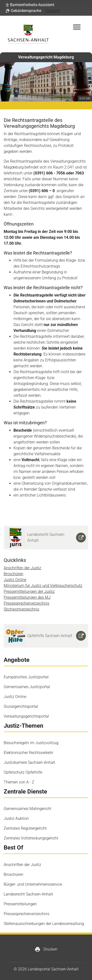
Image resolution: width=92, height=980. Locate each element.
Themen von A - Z (19, 782)
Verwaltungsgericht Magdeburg (46, 57)
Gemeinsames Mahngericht (27, 809)
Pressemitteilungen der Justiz (29, 591)
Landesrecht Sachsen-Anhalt (28, 894)
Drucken (46, 949)
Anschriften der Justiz (22, 568)
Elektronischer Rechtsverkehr (28, 753)
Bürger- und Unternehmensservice (33, 884)
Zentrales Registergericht (25, 828)
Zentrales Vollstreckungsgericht (31, 838)
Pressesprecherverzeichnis (26, 603)
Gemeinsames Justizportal (27, 687)
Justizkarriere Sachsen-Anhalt (29, 762)
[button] (30, 5)
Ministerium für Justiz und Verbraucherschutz (43, 586)
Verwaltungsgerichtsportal (26, 716)
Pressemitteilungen (20, 904)
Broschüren (13, 574)
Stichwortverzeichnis (21, 609)
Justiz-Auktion (16, 818)
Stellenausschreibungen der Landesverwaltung (44, 924)
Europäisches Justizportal (26, 677)
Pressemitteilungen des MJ (27, 597)
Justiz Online (15, 580)
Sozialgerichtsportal (21, 706)
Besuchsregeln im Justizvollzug (31, 743)
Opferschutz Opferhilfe (23, 772)
